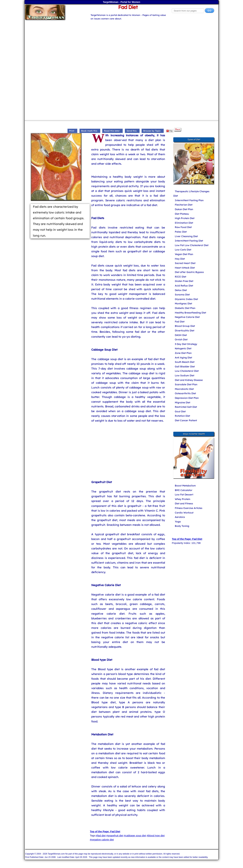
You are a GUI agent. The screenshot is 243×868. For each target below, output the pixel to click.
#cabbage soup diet (135, 835)
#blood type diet (156, 835)
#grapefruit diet (115, 835)
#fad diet (101, 835)
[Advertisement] (122, 44)
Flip (170, 131)
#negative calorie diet (102, 840)
